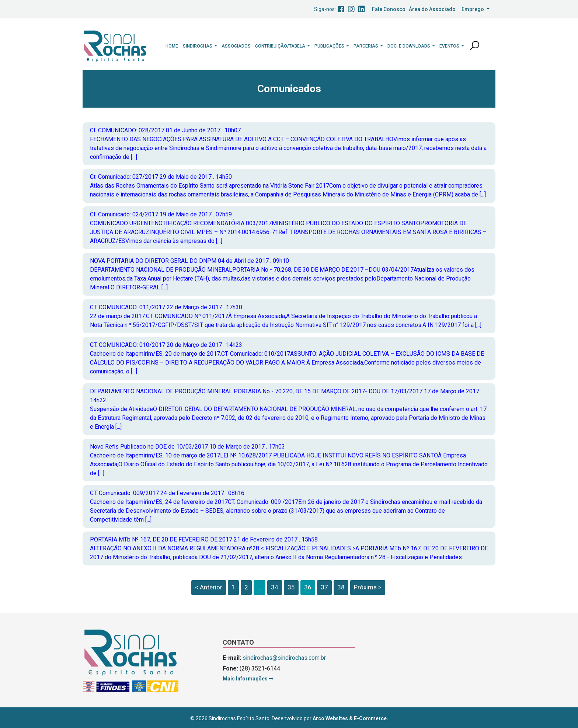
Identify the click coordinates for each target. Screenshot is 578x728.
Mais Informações (248, 679)
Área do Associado (432, 9)
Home (172, 46)
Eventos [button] (450, 46)
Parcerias (366, 46)
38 (341, 587)
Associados (236, 46)
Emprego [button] (473, 9)
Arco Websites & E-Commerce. (350, 718)
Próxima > (368, 587)
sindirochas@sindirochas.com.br (284, 658)
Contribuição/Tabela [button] (281, 46)
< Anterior (209, 587)
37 (324, 587)
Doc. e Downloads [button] (409, 46)
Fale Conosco (389, 9)
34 (275, 587)
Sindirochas (198, 46)
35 (291, 587)
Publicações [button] (330, 46)
